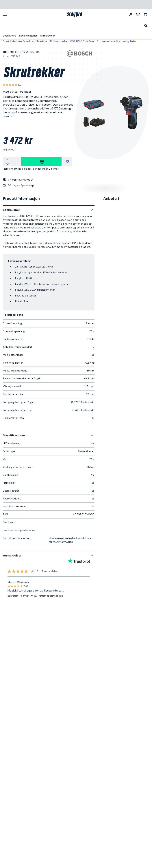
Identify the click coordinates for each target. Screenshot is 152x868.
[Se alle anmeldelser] (12, 85)
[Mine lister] (138, 14)
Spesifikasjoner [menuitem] (28, 36)
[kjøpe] (41, 162)
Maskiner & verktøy (23, 41)
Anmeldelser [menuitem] (48, 36)
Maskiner (42, 41)
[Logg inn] (131, 14)
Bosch (9, 52)
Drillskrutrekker (59, 41)
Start (6, 41)
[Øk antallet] (8, 159)
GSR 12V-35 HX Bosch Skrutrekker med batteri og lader (103, 41)
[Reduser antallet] (8, 164)
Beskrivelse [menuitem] (10, 36)
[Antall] (15, 162)
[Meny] (6, 14)
